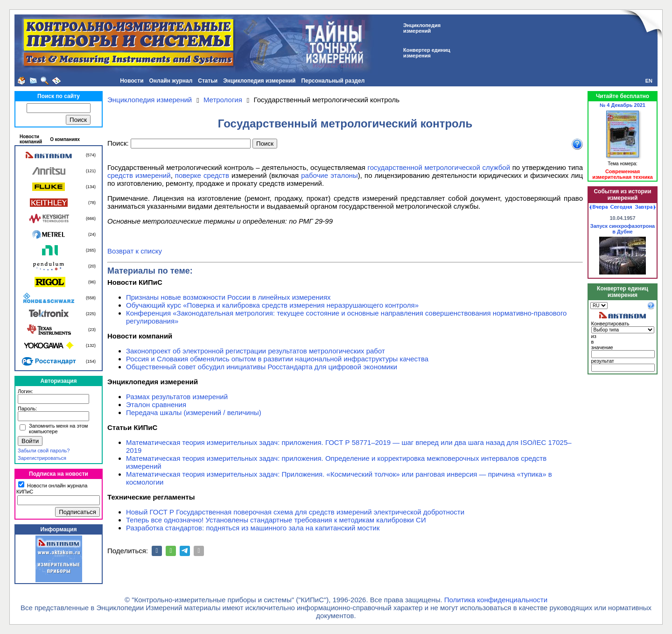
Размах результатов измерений (177, 397)
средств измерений (139, 175)
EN (649, 81)
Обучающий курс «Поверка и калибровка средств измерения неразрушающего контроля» (272, 305)
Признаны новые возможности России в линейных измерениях (228, 297)
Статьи (208, 81)
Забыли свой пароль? (44, 451)
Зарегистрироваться (42, 458)
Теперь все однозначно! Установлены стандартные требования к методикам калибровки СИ (276, 520)
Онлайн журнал (171, 81)
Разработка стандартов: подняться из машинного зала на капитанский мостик (253, 528)
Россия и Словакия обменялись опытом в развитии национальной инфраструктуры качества (277, 359)
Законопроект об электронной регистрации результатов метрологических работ (255, 351)
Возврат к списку (135, 251)
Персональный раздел (333, 81)
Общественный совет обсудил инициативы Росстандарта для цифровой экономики (262, 367)
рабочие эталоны (329, 175)
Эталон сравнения (156, 405)
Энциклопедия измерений (259, 81)
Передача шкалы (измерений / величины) (194, 412)
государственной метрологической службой (439, 167)
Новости (132, 81)
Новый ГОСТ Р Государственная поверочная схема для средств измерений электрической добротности (295, 512)
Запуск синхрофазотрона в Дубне (623, 229)
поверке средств (202, 175)
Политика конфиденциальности (496, 600)
